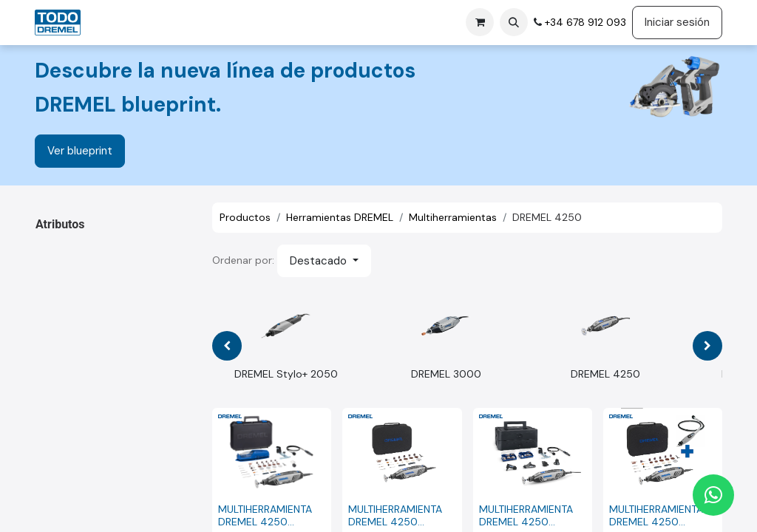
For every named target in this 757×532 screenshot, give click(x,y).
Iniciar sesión (677, 22)
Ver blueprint (80, 151)
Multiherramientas (453, 217)
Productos (245, 217)
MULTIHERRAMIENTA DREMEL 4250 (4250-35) (395, 516)
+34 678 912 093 (584, 22)
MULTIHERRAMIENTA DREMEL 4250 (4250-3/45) (265, 516)
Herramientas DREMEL (340, 217)
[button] (514, 22)
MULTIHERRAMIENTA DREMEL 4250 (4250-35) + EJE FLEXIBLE (656, 516)
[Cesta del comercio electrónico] (480, 22)
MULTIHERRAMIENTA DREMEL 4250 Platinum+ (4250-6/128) (526, 516)
